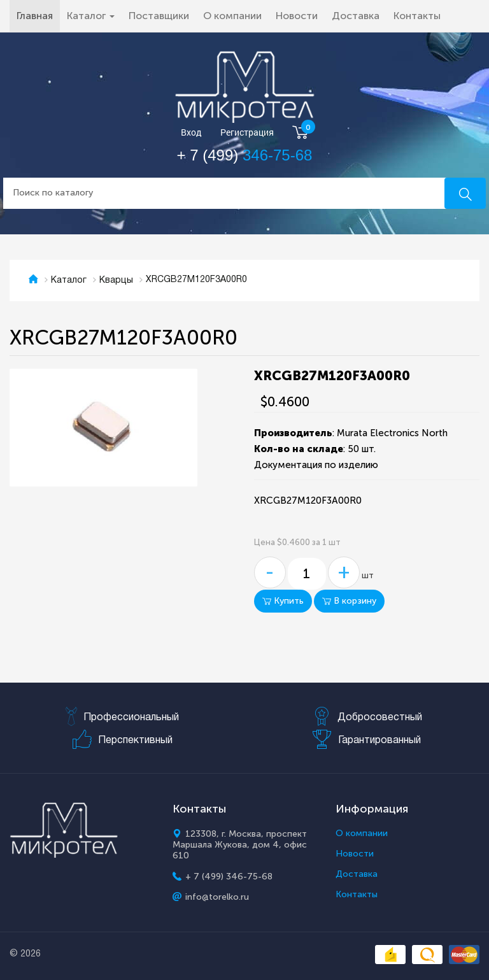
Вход (191, 133)
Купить (283, 601)
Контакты (417, 16)
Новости (297, 16)
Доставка (356, 16)
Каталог (69, 281)
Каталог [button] (91, 16)
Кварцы (116, 281)
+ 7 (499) (245, 155)
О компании (232, 16)
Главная (38, 15)
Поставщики (159, 16)
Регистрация (247, 133)
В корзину (349, 601)
